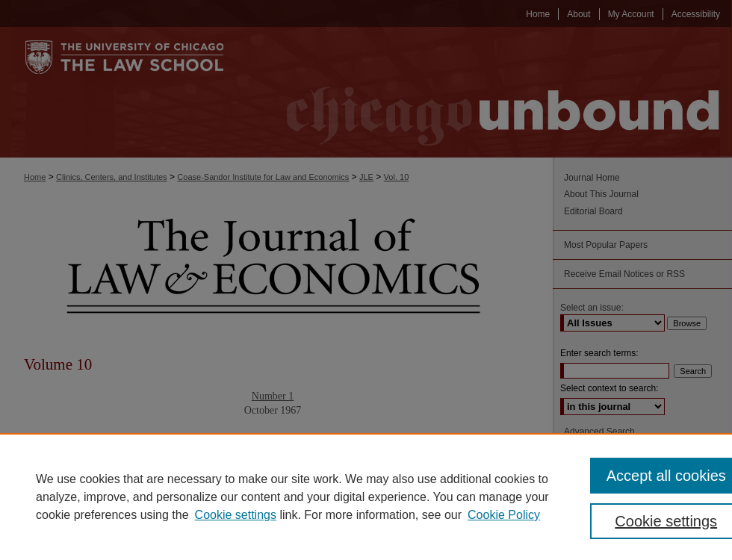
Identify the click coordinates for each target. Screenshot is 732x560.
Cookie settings (236, 515)
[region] (366, 497)
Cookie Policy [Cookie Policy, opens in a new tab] (504, 515)
